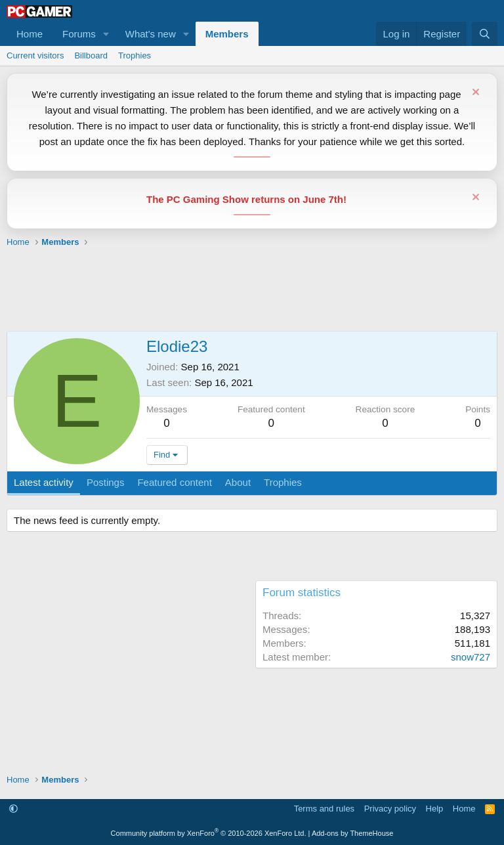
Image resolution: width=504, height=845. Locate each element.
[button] (106, 34)
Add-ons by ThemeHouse (353, 833)
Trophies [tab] (283, 482)
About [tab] (238, 482)
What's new (151, 34)
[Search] (485, 34)
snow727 (471, 657)
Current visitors (35, 55)
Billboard (91, 55)
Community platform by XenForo (209, 833)
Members (227, 34)
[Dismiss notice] (474, 94)
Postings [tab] (106, 482)
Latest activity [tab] (44, 482)
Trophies (135, 55)
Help (435, 809)
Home (30, 34)
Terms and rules (324, 809)
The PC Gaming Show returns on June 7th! (246, 199)
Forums (79, 34)
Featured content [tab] (174, 482)
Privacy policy (390, 809)
